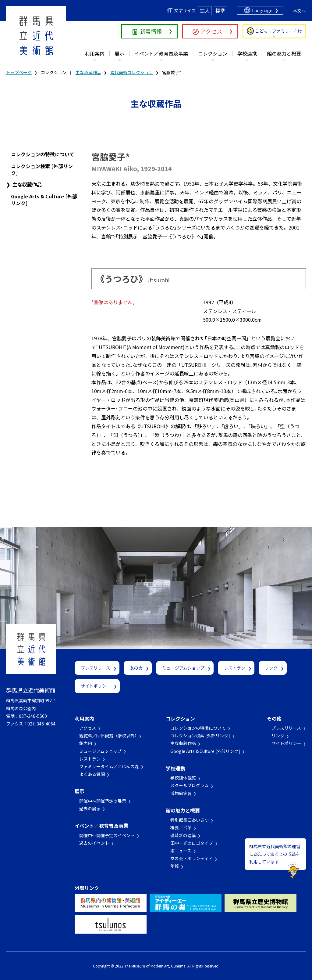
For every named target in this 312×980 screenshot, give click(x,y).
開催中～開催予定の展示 (103, 801)
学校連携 (247, 53)
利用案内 (95, 53)
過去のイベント (94, 843)
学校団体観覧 (183, 778)
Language (262, 10)
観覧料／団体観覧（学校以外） (108, 736)
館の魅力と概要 (284, 53)
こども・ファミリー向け (278, 31)
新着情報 (151, 31)
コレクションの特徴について (43, 154)
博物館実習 (181, 793)
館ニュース (181, 851)
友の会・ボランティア (191, 858)
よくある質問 (92, 774)
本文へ (300, 11)
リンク (271, 668)
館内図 (86, 743)
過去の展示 (90, 808)
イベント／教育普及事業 (161, 53)
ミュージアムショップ (183, 668)
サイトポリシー (96, 686)
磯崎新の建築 (183, 835)
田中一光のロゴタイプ (192, 843)
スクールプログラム (190, 785)
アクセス (211, 31)
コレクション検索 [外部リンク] (42, 169)
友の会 (136, 668)
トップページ (19, 72)
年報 (175, 866)
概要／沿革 (181, 827)
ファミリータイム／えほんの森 (109, 766)
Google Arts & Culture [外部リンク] (44, 200)
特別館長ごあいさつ (190, 820)
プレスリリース (96, 668)
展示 (119, 53)
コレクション (213, 53)
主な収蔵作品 (88, 72)
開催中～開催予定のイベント (107, 835)
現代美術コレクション (132, 72)
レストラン (235, 668)
